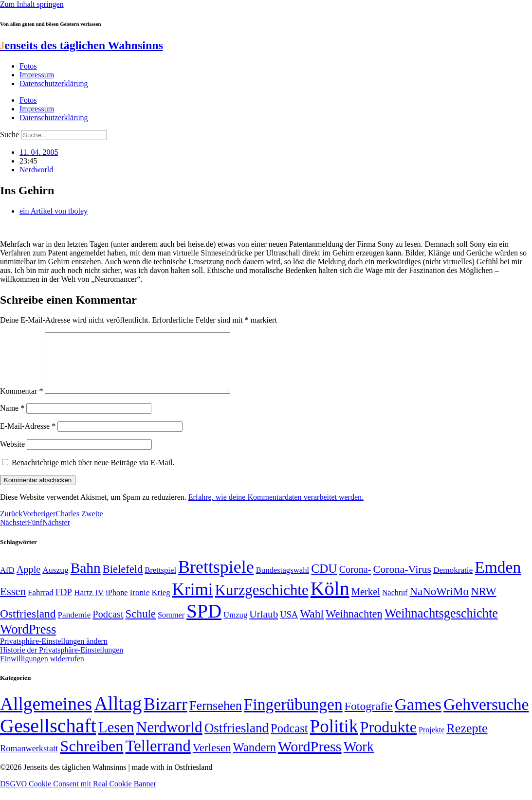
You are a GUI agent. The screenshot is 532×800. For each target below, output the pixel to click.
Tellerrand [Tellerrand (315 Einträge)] (158, 758)
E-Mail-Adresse (28, 438)
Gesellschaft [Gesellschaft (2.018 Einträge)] (48, 737)
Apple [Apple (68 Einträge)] (29, 581)
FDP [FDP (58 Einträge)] (64, 604)
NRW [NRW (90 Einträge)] (484, 603)
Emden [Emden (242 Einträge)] (498, 579)
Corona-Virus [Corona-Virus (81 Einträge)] (402, 581)
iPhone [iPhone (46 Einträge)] (117, 604)
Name (12, 420)
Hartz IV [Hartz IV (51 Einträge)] (89, 604)
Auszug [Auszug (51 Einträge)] (55, 582)
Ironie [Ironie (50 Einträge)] (139, 604)
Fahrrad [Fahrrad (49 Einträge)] (41, 604)
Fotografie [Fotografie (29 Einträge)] (369, 718)
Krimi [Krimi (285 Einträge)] (193, 601)
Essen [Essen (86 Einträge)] (13, 603)
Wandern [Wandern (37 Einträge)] (255, 759)
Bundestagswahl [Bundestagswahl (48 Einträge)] (283, 582)
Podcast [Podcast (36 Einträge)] (289, 740)
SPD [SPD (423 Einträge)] (204, 623)
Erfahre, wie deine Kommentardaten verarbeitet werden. (276, 509)
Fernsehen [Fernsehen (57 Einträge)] (216, 718)
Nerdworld (36, 170)
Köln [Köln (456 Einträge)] (330, 600)
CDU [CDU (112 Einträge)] (324, 580)
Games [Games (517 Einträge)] (418, 716)
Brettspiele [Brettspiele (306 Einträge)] (216, 579)
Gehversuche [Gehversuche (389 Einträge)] (486, 716)
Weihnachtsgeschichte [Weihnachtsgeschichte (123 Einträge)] (441, 625)
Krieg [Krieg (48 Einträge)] (161, 604)
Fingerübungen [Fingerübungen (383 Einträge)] (293, 716)
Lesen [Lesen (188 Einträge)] (116, 739)
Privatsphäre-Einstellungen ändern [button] (54, 653)
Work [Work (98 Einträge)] (359, 758)
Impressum (37, 75)
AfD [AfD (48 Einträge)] (7, 582)
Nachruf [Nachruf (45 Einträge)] (395, 604)
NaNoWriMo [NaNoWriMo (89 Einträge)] (439, 603)
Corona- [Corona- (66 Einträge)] (355, 581)
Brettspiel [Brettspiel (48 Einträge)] (160, 582)
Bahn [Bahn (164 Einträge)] (86, 580)
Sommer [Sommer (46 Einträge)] (171, 627)
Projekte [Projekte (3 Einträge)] (431, 741)
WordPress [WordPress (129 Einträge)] (28, 641)
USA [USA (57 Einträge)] (289, 626)
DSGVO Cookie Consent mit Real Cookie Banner (78, 795)
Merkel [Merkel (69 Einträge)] (366, 603)
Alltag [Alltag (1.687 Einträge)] (118, 715)
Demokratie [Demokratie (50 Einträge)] (453, 582)
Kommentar (21, 403)
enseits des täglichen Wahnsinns (82, 45)
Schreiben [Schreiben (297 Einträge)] (92, 758)
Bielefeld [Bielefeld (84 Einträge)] (123, 581)
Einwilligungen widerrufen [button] (42, 670)
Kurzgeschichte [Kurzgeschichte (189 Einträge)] (262, 602)
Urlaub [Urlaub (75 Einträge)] (264, 626)
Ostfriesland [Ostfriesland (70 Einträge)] (237, 740)
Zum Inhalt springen (32, 4)
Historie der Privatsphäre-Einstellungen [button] (62, 662)
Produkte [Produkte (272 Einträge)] (388, 739)
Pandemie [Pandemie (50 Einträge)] (74, 627)
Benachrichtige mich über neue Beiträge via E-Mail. (93, 474)
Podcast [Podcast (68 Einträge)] (108, 626)
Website (12, 456)
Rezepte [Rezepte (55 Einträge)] (467, 740)
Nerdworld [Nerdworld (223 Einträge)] (169, 739)
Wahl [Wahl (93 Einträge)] (312, 625)
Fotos (28, 66)
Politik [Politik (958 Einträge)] (334, 738)
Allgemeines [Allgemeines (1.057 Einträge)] (46, 716)
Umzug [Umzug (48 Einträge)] (235, 627)
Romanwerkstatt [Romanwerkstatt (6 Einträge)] (29, 760)
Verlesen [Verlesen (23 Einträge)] (212, 759)
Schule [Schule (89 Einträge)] (141, 626)
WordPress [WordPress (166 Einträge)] (310, 758)
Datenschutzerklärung (54, 83)
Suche (9, 135)
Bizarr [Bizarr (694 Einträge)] (165, 716)
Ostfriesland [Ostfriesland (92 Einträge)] (28, 625)
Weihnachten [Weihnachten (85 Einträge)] (354, 626)
